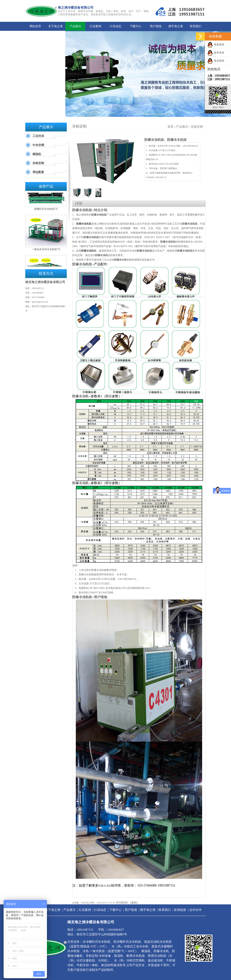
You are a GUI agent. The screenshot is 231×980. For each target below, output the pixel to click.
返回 (134, 903)
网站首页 (35, 26)
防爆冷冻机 (88, 251)
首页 (171, 127)
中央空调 (38, 145)
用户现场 (156, 26)
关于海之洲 (55, 26)
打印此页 (122, 903)
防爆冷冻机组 (84, 224)
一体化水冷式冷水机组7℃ (46, 250)
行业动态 (115, 26)
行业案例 (95, 26)
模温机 (37, 154)
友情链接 (35, 35)
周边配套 (38, 172)
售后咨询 (216, 61)
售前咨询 (216, 45)
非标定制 (38, 163)
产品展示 (75, 26)
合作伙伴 (55, 35)
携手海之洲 (176, 26)
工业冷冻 (38, 136)
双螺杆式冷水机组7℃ (46, 210)
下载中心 (136, 26)
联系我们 (196, 26)
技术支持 (216, 53)
